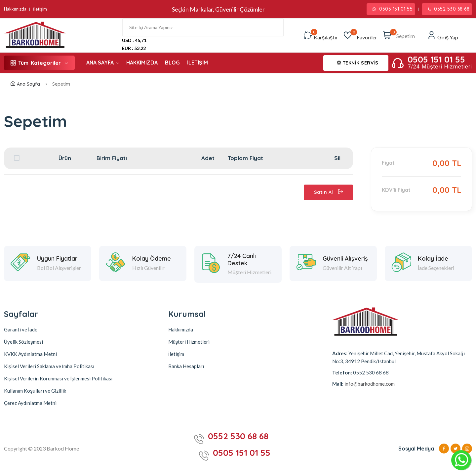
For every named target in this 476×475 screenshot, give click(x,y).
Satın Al (329, 192)
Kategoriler (39, 63)
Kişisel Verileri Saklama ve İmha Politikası (49, 366)
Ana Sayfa (25, 84)
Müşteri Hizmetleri (189, 342)
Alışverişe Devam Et (44, 192)
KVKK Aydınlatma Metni (30, 354)
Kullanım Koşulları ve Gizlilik (35, 391)
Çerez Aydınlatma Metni (30, 403)
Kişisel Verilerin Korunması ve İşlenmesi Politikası (58, 378)
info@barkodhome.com (369, 384)
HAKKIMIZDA (142, 63)
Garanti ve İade (21, 329)
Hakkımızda (15, 9)
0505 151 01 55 (393, 9)
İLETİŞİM (198, 63)
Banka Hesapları (186, 366)
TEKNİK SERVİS (358, 63)
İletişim (40, 9)
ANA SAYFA (103, 63)
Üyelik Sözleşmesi (23, 342)
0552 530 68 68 (449, 9)
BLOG (172, 63)
